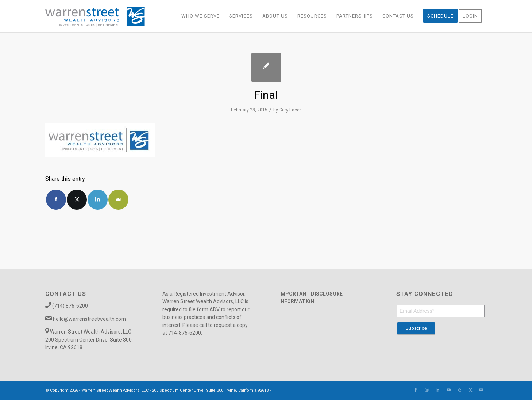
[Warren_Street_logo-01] (95, 16)
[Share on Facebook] (56, 200)
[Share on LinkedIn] (98, 200)
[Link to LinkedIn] (437, 390)
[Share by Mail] (118, 200)
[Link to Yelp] (459, 390)
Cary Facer (290, 110)
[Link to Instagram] (427, 390)
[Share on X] (77, 200)
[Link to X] (470, 390)
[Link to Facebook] (416, 390)
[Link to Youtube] (448, 390)
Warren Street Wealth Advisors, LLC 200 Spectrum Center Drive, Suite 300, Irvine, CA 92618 (89, 340)
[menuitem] (201, 16)
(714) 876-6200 (70, 306)
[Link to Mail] (481, 390)
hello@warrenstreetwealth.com (89, 319)
